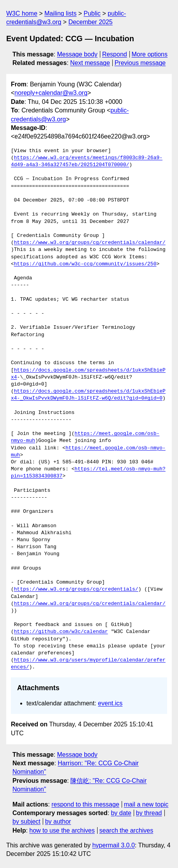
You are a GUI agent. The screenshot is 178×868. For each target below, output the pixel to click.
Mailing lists (60, 13)
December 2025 (91, 22)
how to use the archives (62, 830)
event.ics (110, 703)
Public (92, 13)
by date (121, 813)
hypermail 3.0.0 (113, 845)
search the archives (127, 830)
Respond (115, 54)
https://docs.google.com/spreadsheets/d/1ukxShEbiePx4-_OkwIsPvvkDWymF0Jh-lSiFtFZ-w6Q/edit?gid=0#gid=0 (88, 395)
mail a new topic (146, 804)
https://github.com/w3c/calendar (61, 632)
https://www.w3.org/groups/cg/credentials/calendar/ (90, 243)
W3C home (22, 13)
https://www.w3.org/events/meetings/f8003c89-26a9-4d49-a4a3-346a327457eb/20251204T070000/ (87, 161)
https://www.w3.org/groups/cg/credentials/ (76, 589)
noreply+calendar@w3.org (51, 93)
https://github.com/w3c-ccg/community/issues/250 (85, 264)
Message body (77, 54)
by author (58, 822)
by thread (149, 813)
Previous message (140, 63)
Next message (90, 63)
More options (150, 54)
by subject (26, 822)
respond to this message (85, 804)
